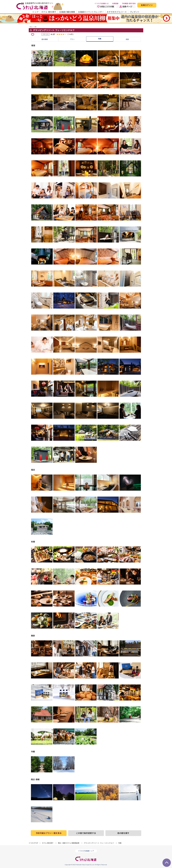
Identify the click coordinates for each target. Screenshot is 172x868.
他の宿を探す (123, 833)
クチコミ (46, 34)
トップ (35, 12)
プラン (72, 39)
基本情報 (45, 39)
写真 (100, 39)
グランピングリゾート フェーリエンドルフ (52, 30)
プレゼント (135, 12)
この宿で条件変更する (86, 833)
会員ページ (126, 7)
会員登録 (115, 3)
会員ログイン (147, 5)
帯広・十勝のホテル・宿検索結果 (69, 843)
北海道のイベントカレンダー (91, 12)
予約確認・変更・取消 (129, 3)
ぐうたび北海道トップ (86, 851)
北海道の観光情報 (67, 12)
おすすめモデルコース (117, 12)
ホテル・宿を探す (49, 12)
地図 (127, 39)
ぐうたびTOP (33, 843)
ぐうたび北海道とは (102, 3)
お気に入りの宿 (106, 7)
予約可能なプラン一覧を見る (49, 833)
